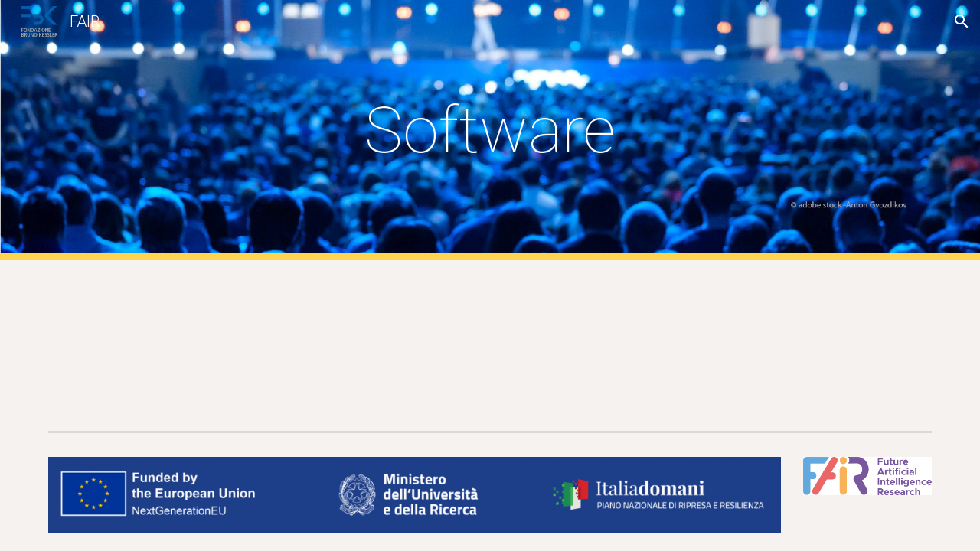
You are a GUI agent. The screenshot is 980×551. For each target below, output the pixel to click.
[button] (962, 21)
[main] (490, 130)
